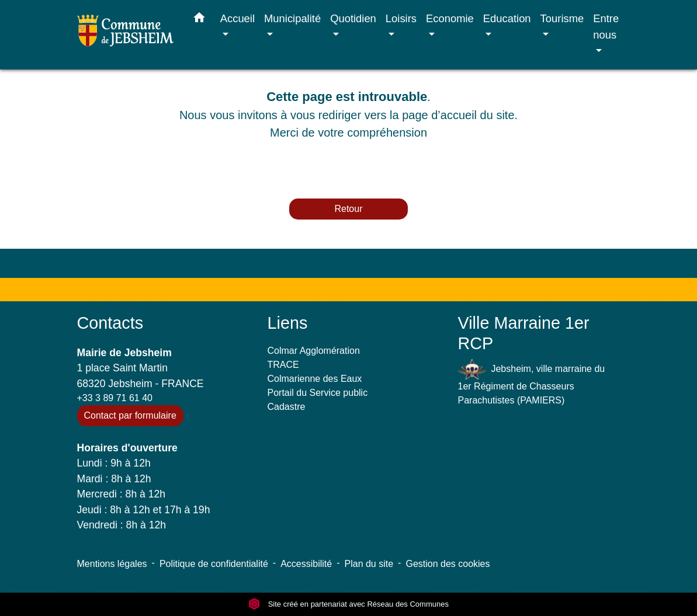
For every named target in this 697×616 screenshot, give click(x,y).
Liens (288, 323)
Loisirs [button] (401, 18)
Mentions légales (112, 564)
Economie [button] (450, 18)
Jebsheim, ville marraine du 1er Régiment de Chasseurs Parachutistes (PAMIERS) (532, 382)
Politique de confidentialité (214, 564)
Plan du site (369, 564)
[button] (199, 20)
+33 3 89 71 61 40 (115, 398)
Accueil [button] (237, 18)
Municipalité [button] (292, 18)
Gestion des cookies (448, 564)
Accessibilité (306, 564)
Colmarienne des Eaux (315, 379)
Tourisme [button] (562, 18)
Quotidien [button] (353, 18)
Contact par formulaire (130, 415)
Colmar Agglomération (314, 351)
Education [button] (507, 18)
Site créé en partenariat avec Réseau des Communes (348, 604)
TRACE (283, 365)
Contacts (110, 323)
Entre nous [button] (606, 27)
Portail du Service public (318, 393)
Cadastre (287, 407)
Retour (348, 209)
